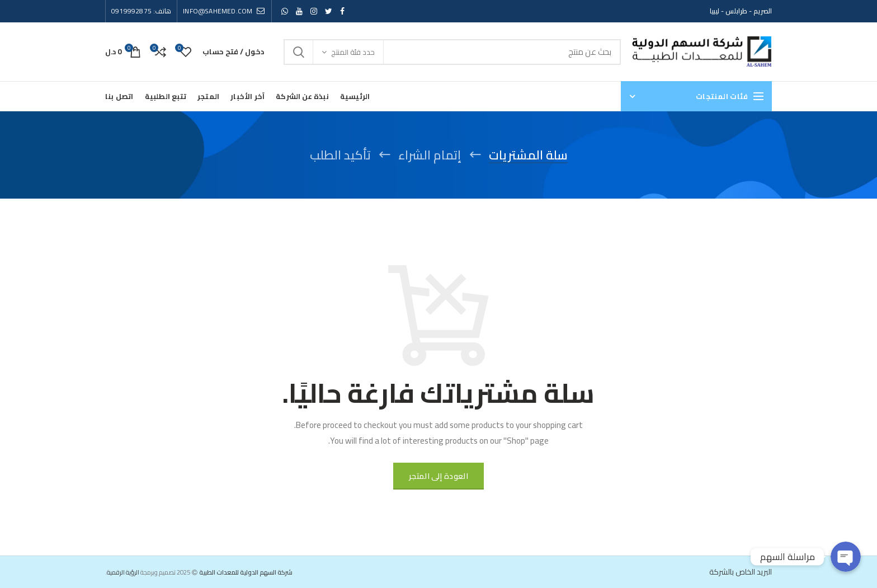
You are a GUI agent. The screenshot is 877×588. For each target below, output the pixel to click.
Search (299, 52)
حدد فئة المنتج (353, 52)
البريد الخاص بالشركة (741, 572)
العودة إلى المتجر (438, 476)
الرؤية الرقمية (123, 572)
